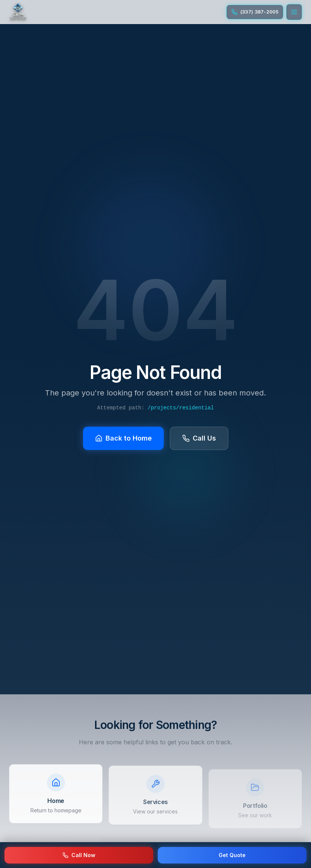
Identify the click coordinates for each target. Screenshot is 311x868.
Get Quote (232, 855)
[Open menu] (294, 12)
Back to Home (123, 437)
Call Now (79, 855)
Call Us (199, 437)
